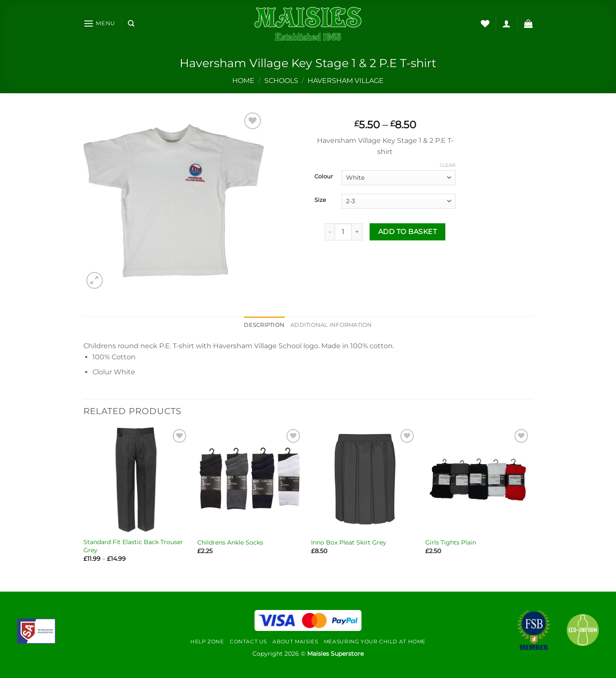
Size (320, 200)
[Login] (506, 24)
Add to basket (407, 232)
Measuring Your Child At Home (375, 641)
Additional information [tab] (331, 325)
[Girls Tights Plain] (478, 480)
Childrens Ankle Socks (230, 542)
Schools (281, 81)
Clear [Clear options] (448, 165)
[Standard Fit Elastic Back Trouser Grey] (136, 480)
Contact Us (248, 641)
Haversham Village (346, 81)
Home (243, 81)
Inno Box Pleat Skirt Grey (349, 542)
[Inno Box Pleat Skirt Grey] (364, 480)
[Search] (131, 24)
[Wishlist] (485, 24)
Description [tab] (264, 325)
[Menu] (99, 23)
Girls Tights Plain (451, 542)
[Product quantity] (343, 232)
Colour (324, 177)
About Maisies (295, 641)
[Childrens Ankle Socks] (250, 480)
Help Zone (207, 641)
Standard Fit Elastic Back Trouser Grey (133, 546)
